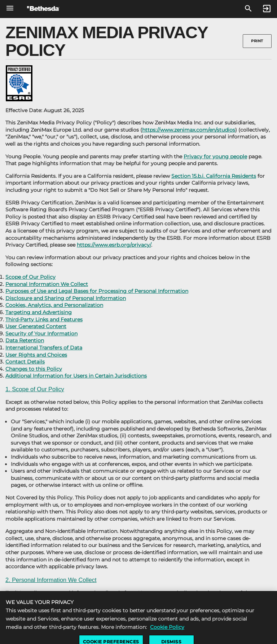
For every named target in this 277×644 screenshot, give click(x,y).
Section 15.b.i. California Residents (214, 176)
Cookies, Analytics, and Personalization (54, 305)
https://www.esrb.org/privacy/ (114, 245)
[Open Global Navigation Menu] (10, 8)
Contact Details (25, 362)
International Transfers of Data (44, 348)
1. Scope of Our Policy (35, 389)
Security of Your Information (41, 334)
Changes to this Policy (34, 369)
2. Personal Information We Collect (51, 580)
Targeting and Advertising (39, 312)
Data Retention (25, 340)
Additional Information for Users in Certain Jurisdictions (76, 376)
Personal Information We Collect (47, 284)
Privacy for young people (215, 156)
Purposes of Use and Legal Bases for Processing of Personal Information (97, 291)
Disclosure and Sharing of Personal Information (66, 298)
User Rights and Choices (36, 355)
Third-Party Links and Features (44, 319)
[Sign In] (267, 9)
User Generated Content (36, 326)
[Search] (248, 9)
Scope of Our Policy (30, 277)
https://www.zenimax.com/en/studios (189, 130)
